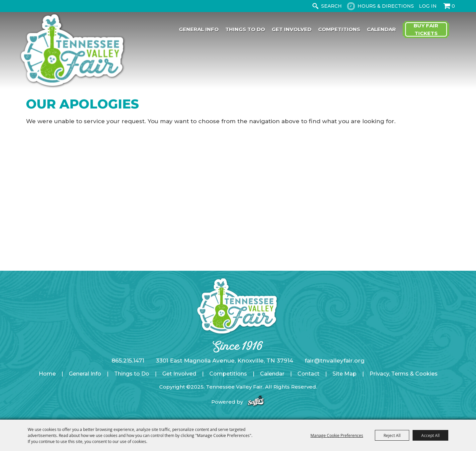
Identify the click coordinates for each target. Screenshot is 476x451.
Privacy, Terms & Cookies (404, 374)
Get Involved (292, 29)
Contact (308, 374)
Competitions (339, 29)
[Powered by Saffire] (256, 402)
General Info (199, 29)
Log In (428, 6)
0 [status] (453, 6)
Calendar (381, 29)
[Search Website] (333, 6)
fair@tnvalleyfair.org (335, 361)
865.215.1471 (128, 361)
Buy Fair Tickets (426, 29)
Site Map (344, 374)
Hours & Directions (386, 6)
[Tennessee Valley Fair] (72, 51)
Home (47, 374)
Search (315, 6)
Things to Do (245, 29)
